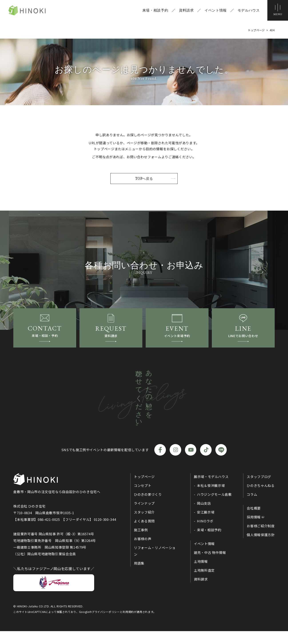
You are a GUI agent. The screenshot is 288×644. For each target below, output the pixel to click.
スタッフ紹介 (144, 525)
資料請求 (185, 11)
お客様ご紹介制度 (261, 539)
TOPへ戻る (144, 179)
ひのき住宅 (36, 11)
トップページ (144, 489)
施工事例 (141, 543)
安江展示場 (206, 525)
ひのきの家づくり (148, 507)
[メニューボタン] (277, 11)
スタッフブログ (259, 489)
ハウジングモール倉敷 (214, 507)
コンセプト (143, 498)
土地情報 (201, 574)
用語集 (139, 576)
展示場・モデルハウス (211, 489)
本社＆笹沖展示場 (211, 498)
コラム (252, 507)
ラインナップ (144, 516)
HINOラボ (205, 534)
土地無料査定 (204, 583)
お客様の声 (143, 552)
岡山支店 (204, 516)
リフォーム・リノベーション (155, 564)
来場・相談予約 (153, 11)
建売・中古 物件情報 (210, 565)
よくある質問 (144, 534)
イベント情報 (214, 11)
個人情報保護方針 (261, 548)
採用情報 (254, 530)
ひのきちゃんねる (261, 498)
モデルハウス (247, 11)
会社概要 (254, 521)
